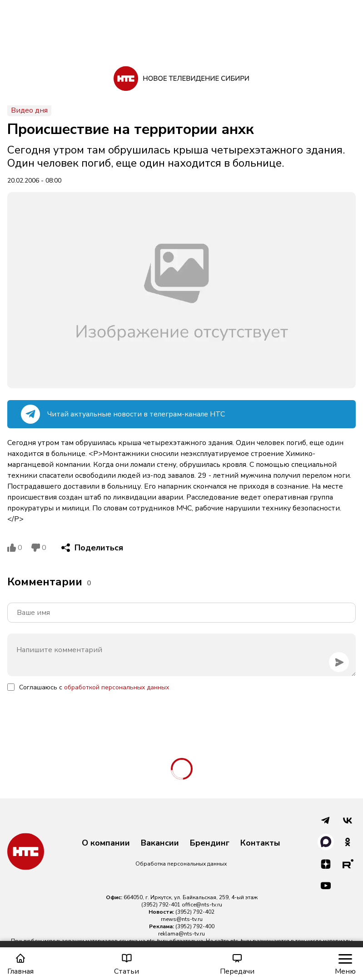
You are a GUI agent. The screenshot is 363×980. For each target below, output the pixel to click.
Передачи (237, 964)
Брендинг (210, 843)
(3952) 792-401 (161, 905)
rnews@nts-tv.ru (182, 919)
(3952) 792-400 (195, 926)
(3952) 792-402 (195, 912)
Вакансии (160, 843)
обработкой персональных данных (117, 687)
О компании (106, 843)
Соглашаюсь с (94, 687)
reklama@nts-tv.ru (181, 934)
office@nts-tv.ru (202, 905)
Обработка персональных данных (181, 864)
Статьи (127, 964)
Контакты (260, 843)
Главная (20, 964)
